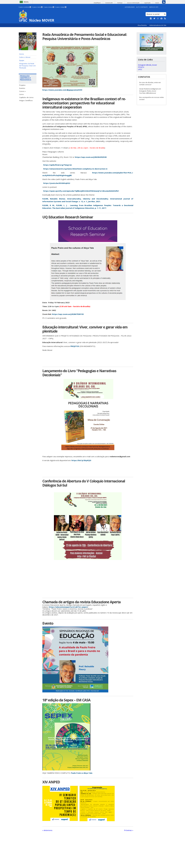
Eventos (22, 88)
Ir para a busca (49, 7)
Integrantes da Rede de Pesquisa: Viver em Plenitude (27, 66)
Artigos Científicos (26, 100)
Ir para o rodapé (61, 7)
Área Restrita (142, 25)
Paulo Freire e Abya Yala (82, 773)
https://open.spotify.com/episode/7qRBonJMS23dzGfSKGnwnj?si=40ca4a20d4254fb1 (81, 191)
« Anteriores (47, 830)
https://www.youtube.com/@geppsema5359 (62, 90)
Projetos (22, 85)
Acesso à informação (136, 3)
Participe (123, 3)
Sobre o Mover (25, 57)
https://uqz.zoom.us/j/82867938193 (68, 314)
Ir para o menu (37, 7)
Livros (21, 94)
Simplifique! (102, 3)
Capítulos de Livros (26, 97)
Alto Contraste (142, 7)
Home (22, 54)
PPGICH (141, 67)
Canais (158, 3)
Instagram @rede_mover (147, 65)
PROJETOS (75, 346)
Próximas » (129, 830)
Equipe (22, 60)
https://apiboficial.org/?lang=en (58, 165)
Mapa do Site (154, 7)
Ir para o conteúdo (25, 7)
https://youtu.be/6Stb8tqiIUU (57, 183)
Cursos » (23, 91)
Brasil (26, 2)
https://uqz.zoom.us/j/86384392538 (91, 157)
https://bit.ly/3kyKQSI (81, 460)
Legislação (149, 3)
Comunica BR (113, 3)
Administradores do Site (158, 25)
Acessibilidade (130, 7)
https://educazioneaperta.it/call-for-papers (68, 607)
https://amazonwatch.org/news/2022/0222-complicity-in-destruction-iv (75, 169)
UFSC (140, 69)
